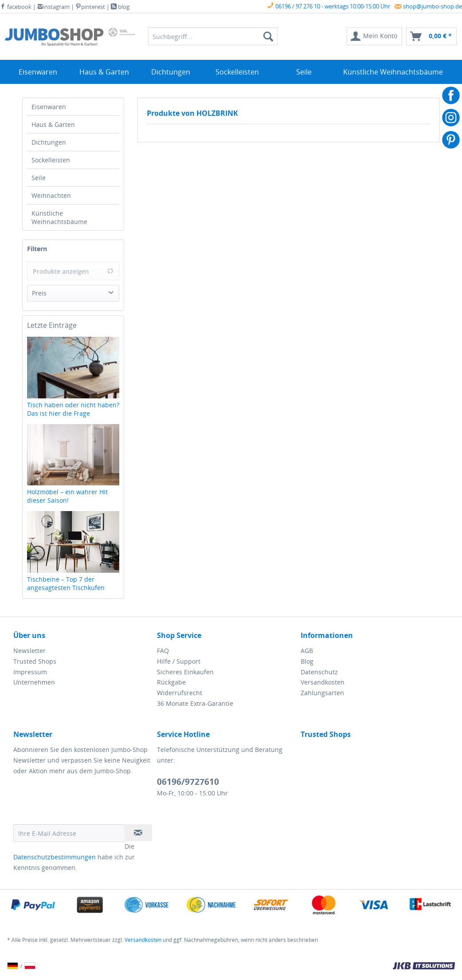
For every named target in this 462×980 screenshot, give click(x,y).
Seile (39, 178)
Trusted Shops (35, 661)
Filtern (37, 249)
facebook (16, 7)
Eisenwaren (49, 107)
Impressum (30, 672)
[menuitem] (374, 36)
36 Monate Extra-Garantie (195, 703)
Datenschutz (319, 672)
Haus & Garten (53, 124)
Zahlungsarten (322, 693)
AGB (307, 651)
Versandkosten (323, 682)
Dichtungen (49, 142)
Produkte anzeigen (73, 271)
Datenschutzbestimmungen (55, 857)
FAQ (163, 651)
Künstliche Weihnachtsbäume (59, 217)
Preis (39, 293)
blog (120, 7)
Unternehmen (34, 682)
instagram (53, 7)
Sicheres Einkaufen (185, 672)
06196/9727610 (188, 782)
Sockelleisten (51, 160)
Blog (307, 661)
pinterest (90, 7)
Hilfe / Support (179, 661)
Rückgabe (171, 682)
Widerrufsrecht (180, 693)
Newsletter (29, 651)
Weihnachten (51, 195)
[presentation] (81, 803)
